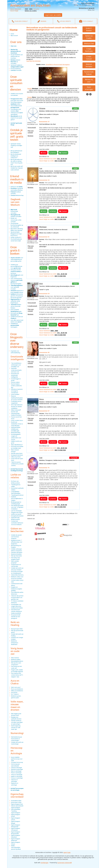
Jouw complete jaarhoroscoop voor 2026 (17, 759)
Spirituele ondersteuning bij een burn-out (16, 370)
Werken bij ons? (89, 81)
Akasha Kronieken (16, 554)
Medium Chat (89, 43)
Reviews (30, 136)
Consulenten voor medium (16, 110)
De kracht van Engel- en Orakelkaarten (17, 572)
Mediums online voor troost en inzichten (17, 578)
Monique (43, 227)
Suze (41, 342)
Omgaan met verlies (17, 512)
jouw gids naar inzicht (17, 100)
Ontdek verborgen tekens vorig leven (17, 550)
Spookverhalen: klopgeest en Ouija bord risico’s (16, 234)
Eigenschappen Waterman (16, 840)
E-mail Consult (89, 58)
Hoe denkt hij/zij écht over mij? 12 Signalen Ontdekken (17, 507)
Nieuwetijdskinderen (17, 661)
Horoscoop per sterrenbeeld (15, 765)
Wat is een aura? (16, 687)
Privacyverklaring (16, 69)
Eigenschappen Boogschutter (16, 833)
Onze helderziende (16, 107)
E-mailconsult (32, 306)
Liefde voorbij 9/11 (16, 237)
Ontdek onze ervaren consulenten (17, 94)
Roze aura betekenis (17, 689)
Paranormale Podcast (89, 73)
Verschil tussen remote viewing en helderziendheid (17, 611)
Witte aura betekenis (17, 691)
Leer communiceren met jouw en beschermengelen (17, 281)
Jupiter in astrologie (17, 776)
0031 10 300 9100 (60, 161)
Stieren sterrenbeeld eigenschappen (17, 807)
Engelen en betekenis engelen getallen (17, 589)
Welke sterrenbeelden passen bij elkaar (16, 847)
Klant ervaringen (89, 88)
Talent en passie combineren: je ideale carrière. (17, 464)
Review (30, 88)
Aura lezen (14, 692)
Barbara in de (17, 187)
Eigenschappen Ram (17, 804)
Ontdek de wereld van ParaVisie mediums (16, 537)
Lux (41, 168)
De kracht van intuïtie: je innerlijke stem (17, 447)
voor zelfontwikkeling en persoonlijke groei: (17, 259)
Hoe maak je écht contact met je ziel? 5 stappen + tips (17, 675)
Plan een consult (31, 132)
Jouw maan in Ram (16, 802)
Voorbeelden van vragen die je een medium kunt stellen (17, 606)
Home (14, 30)
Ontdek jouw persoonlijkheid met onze (16, 266)
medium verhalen (16, 193)
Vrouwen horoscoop (17, 762)
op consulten (14, 62)
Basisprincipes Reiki (17, 629)
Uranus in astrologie (17, 778)
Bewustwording (16, 432)
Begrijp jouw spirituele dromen (16, 718)
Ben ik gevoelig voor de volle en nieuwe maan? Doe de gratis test (17, 162)
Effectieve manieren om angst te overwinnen (17, 391)
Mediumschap (17, 195)
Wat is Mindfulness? (17, 445)
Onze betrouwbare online (16, 103)
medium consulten (16, 216)
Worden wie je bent (17, 453)
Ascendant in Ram (16, 801)
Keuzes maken (15, 382)
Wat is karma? (15, 658)
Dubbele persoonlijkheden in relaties (17, 498)
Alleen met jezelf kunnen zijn (16, 411)
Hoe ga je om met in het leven (16, 271)
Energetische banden (17, 516)
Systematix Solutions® (65, 863)
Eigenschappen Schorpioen (16, 829)
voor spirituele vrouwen (17, 287)
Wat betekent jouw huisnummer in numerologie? (17, 739)
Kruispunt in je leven (17, 455)
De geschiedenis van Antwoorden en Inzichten (17, 56)
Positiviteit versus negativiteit (16, 402)
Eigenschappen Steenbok (16, 836)
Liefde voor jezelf (16, 514)
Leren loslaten (15, 394)
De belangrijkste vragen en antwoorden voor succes (16, 437)
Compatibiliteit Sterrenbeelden (16, 492)
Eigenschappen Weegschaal (16, 826)
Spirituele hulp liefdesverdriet (15, 518)
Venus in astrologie (17, 775)
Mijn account (14, 35)
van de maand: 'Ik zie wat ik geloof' (16, 118)
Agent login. (67, 852)
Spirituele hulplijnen (17, 66)
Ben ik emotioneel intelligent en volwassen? (16, 156)
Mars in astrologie (16, 771)
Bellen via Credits (89, 37)
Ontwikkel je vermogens (15, 325)
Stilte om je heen (16, 457)
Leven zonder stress (17, 420)
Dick (41, 284)
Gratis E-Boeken (89, 29)
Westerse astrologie (17, 769)
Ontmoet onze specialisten (17, 114)
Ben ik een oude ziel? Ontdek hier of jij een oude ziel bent (17, 168)
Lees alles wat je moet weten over (17, 321)
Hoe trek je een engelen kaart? (16, 558)
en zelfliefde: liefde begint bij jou (16, 301)
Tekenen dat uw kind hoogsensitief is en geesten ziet (17, 597)
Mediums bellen (16, 659)
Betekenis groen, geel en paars (16, 697)
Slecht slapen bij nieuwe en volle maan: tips (16, 727)
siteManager (45, 863)
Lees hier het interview (33, 61)
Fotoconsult (32, 127)
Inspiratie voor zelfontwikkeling (15, 352)
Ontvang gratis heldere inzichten (16, 414)
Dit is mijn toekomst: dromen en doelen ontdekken (17, 406)
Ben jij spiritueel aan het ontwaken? (16, 152)
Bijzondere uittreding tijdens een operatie (17, 229)
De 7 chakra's (15, 694)
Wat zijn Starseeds (16, 556)
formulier (16, 70)
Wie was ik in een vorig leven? (16, 664)
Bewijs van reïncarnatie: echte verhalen (16, 220)
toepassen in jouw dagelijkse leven (17, 291)
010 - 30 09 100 (62, 159)
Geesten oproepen (17, 552)
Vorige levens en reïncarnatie (16, 565)
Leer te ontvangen (16, 511)
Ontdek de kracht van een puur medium (17, 569)
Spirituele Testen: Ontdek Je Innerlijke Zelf (16, 145)
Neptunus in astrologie (15, 784)
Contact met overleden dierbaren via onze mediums (17, 523)
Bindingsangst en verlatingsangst (16, 503)
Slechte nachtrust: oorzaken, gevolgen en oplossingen (17, 722)
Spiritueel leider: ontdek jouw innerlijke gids (16, 429)
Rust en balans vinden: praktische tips (16, 386)
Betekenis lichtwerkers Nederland (15, 643)
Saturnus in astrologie (14, 781)
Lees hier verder (44, 149)
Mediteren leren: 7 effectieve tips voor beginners (17, 542)
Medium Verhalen (89, 65)
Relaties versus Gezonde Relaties (16, 306)
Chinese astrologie (17, 768)
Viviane (42, 108)
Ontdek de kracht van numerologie (17, 743)
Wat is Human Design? (15, 451)
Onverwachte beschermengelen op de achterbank (17, 225)
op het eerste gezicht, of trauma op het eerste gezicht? (17, 296)
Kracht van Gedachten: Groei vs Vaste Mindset (17, 424)
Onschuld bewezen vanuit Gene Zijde (16, 240)
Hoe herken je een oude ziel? (17, 667)
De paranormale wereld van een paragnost (16, 617)
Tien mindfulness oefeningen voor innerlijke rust (16, 365)
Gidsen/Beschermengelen (19, 575)
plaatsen (15, 60)
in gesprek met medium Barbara (17, 189)
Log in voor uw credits (53, 15)
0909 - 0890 (54, 331)
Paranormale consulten (14, 211)
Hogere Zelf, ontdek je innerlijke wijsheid (17, 671)
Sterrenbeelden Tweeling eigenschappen (16, 811)
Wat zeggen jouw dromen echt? (16, 714)
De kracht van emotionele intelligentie (15, 375)
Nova (41, 399)
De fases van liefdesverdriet (15, 482)
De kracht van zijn (16, 314)
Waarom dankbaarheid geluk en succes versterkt (17, 398)
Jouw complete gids (16, 310)
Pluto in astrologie (16, 773)
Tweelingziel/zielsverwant (19, 495)
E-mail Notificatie (89, 50)
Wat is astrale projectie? (15, 562)
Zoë (41, 458)
